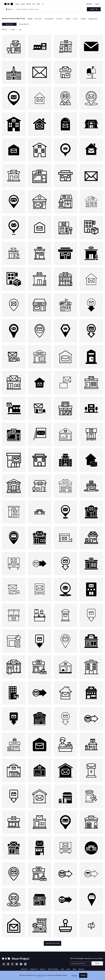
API (34, 4)
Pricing (89, 4)
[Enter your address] (81, 963)
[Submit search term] (94, 9)
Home (17, 4)
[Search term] (51, 9)
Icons (23, 4)
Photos (29, 4)
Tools (38, 4)
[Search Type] (10, 9)
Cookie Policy (41, 976)
